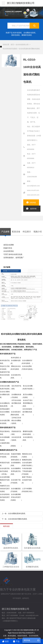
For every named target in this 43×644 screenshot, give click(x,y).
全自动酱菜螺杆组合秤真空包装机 (16, 497)
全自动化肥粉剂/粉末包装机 (27, 368)
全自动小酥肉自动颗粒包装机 (5, 394)
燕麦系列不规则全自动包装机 (5, 375)
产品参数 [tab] (5, 232)
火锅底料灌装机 (5, 444)
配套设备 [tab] (16, 232)
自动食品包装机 (17, 350)
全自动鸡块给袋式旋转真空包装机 (5, 497)
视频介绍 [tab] (38, 232)
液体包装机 (16, 35)
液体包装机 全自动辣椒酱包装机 (16, 463)
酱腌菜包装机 (27, 35)
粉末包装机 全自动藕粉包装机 (16, 360)
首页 (12, 45)
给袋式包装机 (37, 344)
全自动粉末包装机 (16, 376)
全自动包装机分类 (22, 45)
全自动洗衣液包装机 (16, 439)
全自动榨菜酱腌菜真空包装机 (5, 480)
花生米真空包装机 (16, 387)
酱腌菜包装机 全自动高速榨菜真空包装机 (27, 463)
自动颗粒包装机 (30, 33)
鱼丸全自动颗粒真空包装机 (28, 387)
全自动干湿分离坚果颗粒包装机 (28, 403)
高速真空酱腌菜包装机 (16, 455)
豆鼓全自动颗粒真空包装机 (5, 387)
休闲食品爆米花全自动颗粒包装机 (5, 412)
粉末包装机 (17, 33)
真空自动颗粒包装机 (28, 396)
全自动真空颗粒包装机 (5, 422)
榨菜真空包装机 (5, 464)
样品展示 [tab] (27, 232)
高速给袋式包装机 (16, 433)
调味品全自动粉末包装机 (16, 368)
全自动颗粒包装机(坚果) (5, 405)
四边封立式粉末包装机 (5, 368)
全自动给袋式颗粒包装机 (16, 413)
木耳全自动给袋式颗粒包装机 (16, 403)
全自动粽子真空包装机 (16, 481)
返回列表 (33, 209)
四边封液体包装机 (5, 433)
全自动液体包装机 (28, 439)
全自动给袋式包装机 (10, 49)
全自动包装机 (6, 347)
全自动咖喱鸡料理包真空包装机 (16, 471)
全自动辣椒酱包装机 (5, 439)
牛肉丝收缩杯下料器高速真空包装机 (27, 471)
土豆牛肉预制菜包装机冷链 (27, 490)
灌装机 (13, 446)
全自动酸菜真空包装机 (16, 490)
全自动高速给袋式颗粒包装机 (29, 49)
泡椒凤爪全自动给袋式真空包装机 (5, 489)
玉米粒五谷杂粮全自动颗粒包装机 (16, 420)
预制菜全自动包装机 (27, 455)
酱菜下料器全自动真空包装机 (27, 480)
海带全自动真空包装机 (5, 455)
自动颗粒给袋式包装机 (16, 396)
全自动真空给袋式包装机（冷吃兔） (5, 471)
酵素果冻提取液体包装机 (28, 433)
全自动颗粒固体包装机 (17, 513)
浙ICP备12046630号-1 (27, 633)
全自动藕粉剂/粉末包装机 (27, 362)
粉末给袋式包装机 (5, 362)
